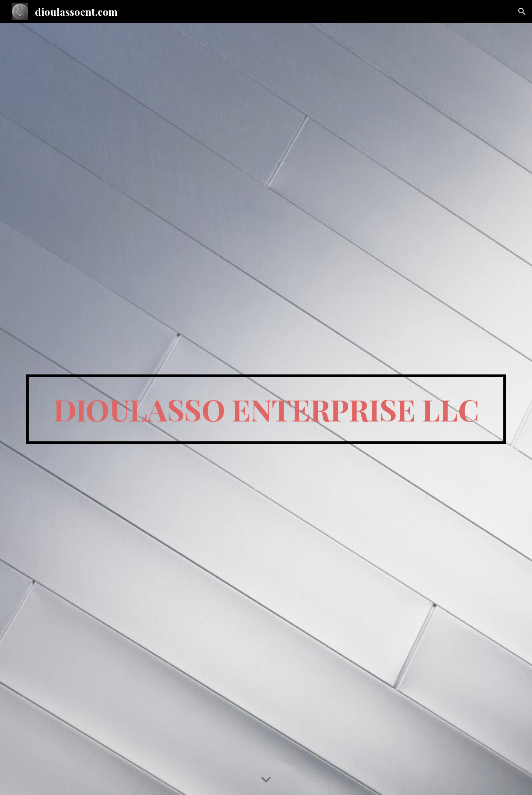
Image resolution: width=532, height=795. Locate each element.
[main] (266, 409)
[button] (522, 12)
